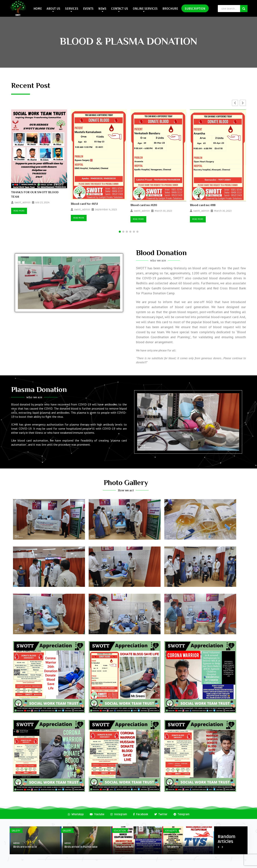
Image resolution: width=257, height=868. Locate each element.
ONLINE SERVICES (145, 9)
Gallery (16, 831)
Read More (19, 211)
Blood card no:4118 (203, 206)
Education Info (125, 847)
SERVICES (72, 9)
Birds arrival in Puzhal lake (81, 847)
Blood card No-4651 (84, 204)
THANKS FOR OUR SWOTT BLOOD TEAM (35, 195)
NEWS (102, 9)
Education (120, 831)
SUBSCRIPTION (195, 9)
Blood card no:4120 (144, 206)
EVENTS (88, 9)
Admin (17, 843)
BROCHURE (170, 9)
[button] (243, 103)
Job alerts (173, 847)
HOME (38, 9)
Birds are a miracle (25, 847)
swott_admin (22, 203)
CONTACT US (120, 9)
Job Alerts (171, 831)
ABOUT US (53, 9)
